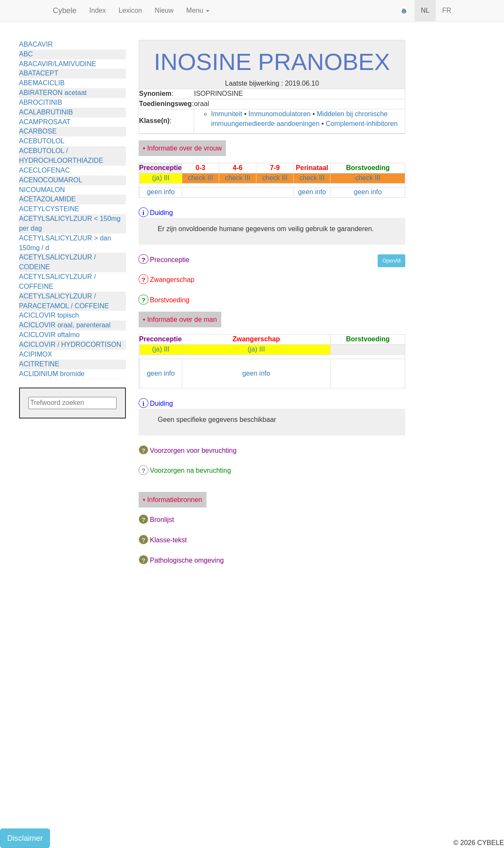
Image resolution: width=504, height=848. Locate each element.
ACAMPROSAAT (45, 122)
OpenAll (391, 261)
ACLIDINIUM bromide (52, 374)
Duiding (162, 213)
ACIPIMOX (36, 354)
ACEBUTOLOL (42, 141)
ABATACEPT (39, 73)
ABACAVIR (36, 44)
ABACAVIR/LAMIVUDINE (58, 64)
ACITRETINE (39, 364)
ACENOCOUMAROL (51, 180)
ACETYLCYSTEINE (49, 209)
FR (447, 10)
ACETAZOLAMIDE (47, 199)
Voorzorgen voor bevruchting (194, 450)
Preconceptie (170, 260)
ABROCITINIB (41, 102)
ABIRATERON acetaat (53, 93)
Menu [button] (198, 10)
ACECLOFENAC (45, 170)
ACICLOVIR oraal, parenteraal (65, 325)
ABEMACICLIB (42, 83)
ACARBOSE (38, 131)
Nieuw (164, 10)
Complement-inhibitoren (362, 124)
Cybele (65, 11)
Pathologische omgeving (187, 560)
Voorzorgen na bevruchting (191, 470)
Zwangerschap (172, 280)
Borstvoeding (170, 300)
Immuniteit (227, 114)
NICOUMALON (42, 190)
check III (200, 178)
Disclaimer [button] (25, 838)
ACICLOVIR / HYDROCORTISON (70, 344)
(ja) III (161, 178)
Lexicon (130, 10)
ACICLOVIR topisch (49, 315)
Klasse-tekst (168, 540)
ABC (26, 54)
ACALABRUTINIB (46, 112)
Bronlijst (162, 520)
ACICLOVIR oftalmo (49, 335)
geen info (161, 192)
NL (425, 10)
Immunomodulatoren (280, 114)
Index (98, 10)
